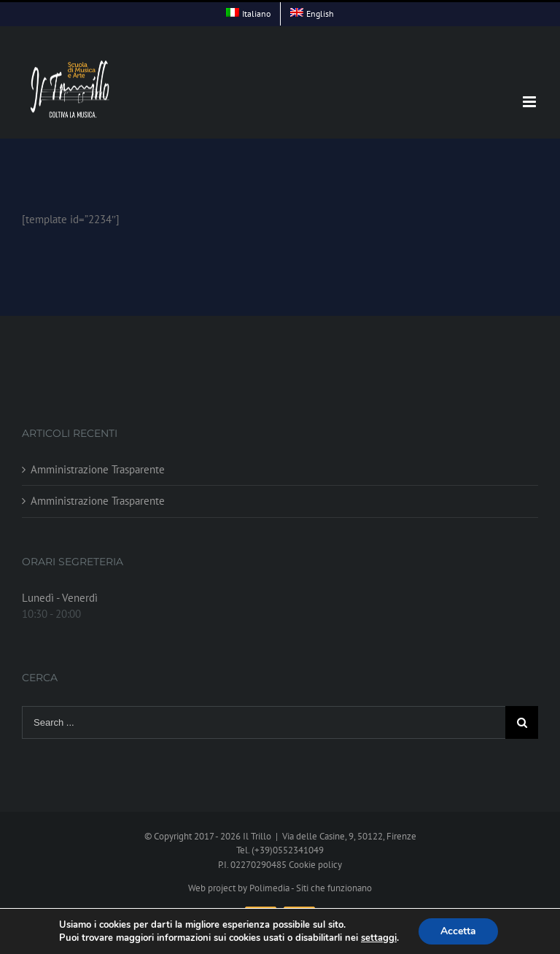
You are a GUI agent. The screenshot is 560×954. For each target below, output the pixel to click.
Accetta (458, 931)
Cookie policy (315, 865)
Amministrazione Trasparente (98, 469)
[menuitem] (248, 14)
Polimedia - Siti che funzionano (311, 888)
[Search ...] (264, 722)
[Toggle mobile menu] (530, 102)
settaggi (379, 938)
